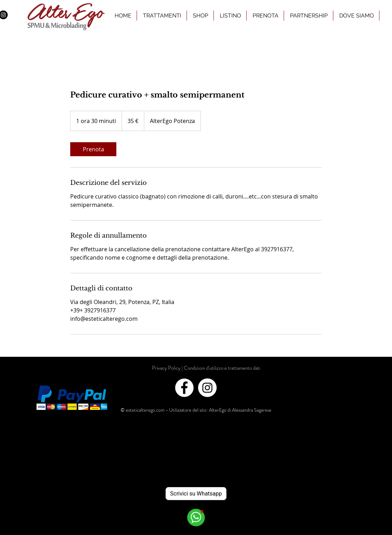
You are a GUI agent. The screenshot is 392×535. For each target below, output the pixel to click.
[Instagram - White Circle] (207, 388)
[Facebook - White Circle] (184, 388)
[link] (93, 149)
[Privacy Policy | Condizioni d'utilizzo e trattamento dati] (206, 368)
